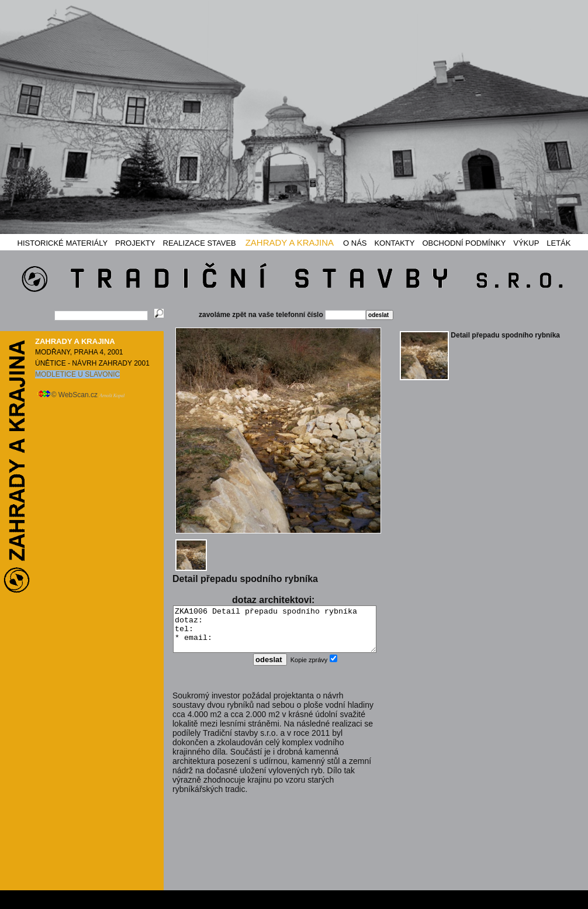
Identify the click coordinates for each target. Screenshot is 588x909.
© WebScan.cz (81, 395)
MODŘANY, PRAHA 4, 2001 (79, 352)
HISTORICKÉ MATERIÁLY (63, 243)
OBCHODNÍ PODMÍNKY (464, 243)
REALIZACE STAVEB (200, 243)
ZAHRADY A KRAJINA (290, 242)
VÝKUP (526, 243)
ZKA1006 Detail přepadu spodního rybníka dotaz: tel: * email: (275, 633)
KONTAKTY (394, 243)
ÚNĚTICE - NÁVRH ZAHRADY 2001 (92, 363)
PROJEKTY (135, 243)
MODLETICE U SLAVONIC (77, 374)
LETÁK (558, 243)
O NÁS (355, 243)
